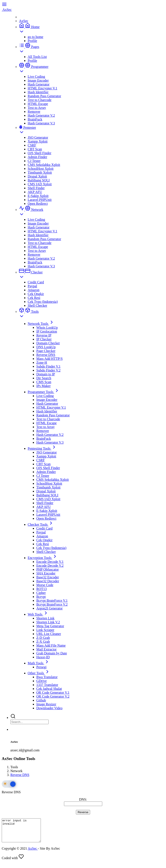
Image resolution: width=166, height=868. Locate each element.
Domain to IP (46, 374)
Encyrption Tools (43, 558)
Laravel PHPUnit (40, 200)
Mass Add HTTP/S (49, 359)
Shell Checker (37, 305)
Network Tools (41, 324)
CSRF (32, 145)
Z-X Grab (43, 642)
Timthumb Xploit (40, 172)
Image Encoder (38, 80)
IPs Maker (43, 386)
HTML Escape (38, 104)
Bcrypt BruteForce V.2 (52, 604)
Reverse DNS (46, 355)
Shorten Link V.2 (48, 622)
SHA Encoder (46, 573)
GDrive (41, 681)
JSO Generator (38, 137)
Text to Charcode (40, 100)
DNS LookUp (46, 347)
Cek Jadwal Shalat (49, 689)
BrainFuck (35, 119)
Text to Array (37, 108)
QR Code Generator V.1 (53, 693)
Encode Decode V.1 (50, 562)
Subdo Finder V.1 (48, 366)
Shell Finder (36, 188)
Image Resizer (46, 704)
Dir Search (44, 378)
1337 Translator (47, 685)
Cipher (41, 593)
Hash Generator (39, 84)
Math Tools (39, 663)
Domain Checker (48, 343)
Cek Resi (34, 298)
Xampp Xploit (38, 141)
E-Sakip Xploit (38, 196)
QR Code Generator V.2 (53, 696)
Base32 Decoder (48, 581)
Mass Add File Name (51, 645)
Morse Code (45, 585)
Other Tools (39, 673)
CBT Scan (35, 149)
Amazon (34, 290)
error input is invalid (23, 833)
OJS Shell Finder (39, 153)
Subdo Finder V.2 (48, 370)
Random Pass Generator (44, 96)
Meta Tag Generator (50, 626)
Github (41, 700)
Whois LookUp (47, 328)
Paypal (32, 286)
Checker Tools (41, 524)
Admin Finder (37, 157)
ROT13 (41, 589)
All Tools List (37, 57)
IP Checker (44, 339)
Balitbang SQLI (39, 180)
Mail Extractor (46, 649)
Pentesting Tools (42, 448)
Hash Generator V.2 (41, 115)
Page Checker (46, 351)
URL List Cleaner (49, 634)
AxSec (24, 21)
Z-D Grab (43, 638)
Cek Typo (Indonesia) (43, 302)
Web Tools (38, 614)
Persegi (41, 667)
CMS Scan (44, 382)
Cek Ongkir (36, 294)
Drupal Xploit (37, 176)
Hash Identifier (38, 92)
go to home (35, 37)
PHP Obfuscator (48, 569)
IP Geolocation (47, 331)
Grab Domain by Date (52, 653)
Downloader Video (49, 708)
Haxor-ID (43, 657)
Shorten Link (45, 618)
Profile (32, 41)
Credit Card (36, 282)
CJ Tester (34, 161)
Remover (34, 112)
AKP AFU (35, 192)
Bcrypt (41, 597)
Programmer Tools (44, 392)
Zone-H (42, 363)
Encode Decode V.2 (50, 566)
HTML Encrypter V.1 (42, 88)
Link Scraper (45, 630)
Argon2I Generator (49, 608)
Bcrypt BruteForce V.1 (52, 601)
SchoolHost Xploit (41, 169)
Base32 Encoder (48, 577)
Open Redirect (38, 204)
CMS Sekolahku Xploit (44, 165)
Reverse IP (44, 335)
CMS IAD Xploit (40, 184)
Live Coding (36, 77)
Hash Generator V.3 (41, 123)
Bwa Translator (47, 677)
